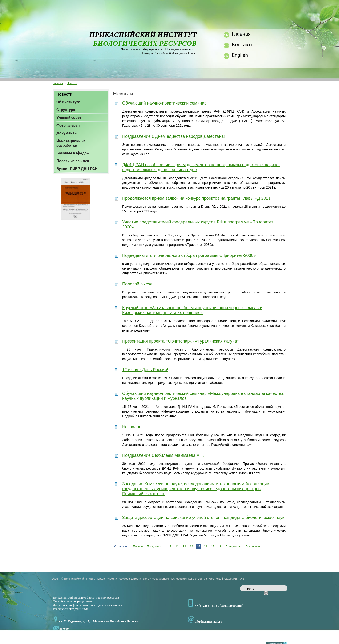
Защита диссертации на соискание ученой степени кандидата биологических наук (203, 518)
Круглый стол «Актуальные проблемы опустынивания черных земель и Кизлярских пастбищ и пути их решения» (192, 310)
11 (170, 547)
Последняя (253, 547)
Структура (66, 110)
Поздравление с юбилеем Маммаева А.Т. (163, 455)
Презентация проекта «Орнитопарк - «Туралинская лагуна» (181, 341)
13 (184, 547)
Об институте (68, 102)
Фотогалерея (68, 125)
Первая (138, 547)
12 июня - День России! (145, 370)
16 (205, 547)
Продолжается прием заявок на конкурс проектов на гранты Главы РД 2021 (196, 198)
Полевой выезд (137, 284)
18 (220, 547)
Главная (58, 83)
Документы (67, 133)
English (240, 55)
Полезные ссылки (73, 161)
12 (177, 547)
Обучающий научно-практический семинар (164, 103)
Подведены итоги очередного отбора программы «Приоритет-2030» (189, 255)
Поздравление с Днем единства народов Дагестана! (174, 136)
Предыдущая (155, 547)
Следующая (233, 547)
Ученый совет (69, 118)
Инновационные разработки (71, 143)
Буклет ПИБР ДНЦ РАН (77, 169)
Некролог (131, 427)
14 (192, 547)
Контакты (243, 45)
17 (213, 547)
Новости (72, 83)
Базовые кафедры (73, 153)
